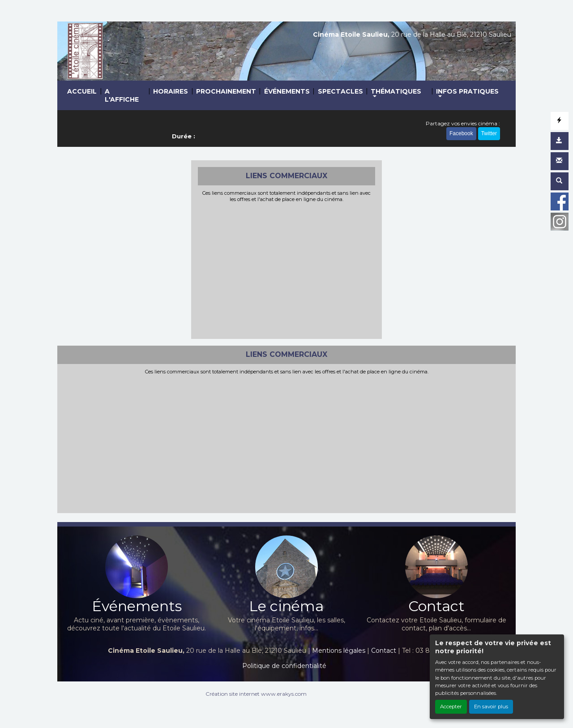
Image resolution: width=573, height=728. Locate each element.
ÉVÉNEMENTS (287, 91)
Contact (384, 651)
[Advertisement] (287, 270)
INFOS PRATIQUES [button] (467, 91)
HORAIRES (171, 91)
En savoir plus (491, 707)
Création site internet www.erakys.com (256, 694)
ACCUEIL (82, 91)
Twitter (489, 133)
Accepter (451, 707)
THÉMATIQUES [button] (396, 91)
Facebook (461, 133)
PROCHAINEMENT (226, 91)
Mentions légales (339, 651)
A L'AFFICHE (122, 95)
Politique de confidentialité (284, 666)
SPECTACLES (340, 91)
